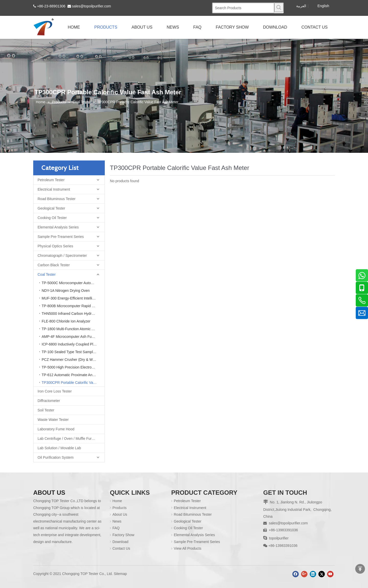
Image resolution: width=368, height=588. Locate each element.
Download (120, 542)
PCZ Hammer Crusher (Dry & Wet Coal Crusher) (73, 360)
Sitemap (120, 574)
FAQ (116, 528)
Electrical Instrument (54, 189)
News (117, 521)
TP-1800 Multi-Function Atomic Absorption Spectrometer (73, 329)
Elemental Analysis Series (58, 227)
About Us (120, 514)
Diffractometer (49, 401)
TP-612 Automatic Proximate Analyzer (72, 375)
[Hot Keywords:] (279, 7)
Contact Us (121, 548)
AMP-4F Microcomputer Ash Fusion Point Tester (73, 337)
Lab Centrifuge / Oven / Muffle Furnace (68, 439)
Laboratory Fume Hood (56, 429)
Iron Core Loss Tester (55, 391)
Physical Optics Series (55, 246)
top (360, 569)
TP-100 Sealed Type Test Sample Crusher (73, 352)
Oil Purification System (56, 457)
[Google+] (304, 574)
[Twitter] (322, 574)
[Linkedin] (313, 574)
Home (117, 501)
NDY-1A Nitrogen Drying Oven (66, 291)
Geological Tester (51, 208)
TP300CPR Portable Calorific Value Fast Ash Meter (73, 383)
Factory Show (123, 535)
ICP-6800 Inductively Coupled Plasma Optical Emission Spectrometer (73, 344)
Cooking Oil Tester (52, 218)
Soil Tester (46, 410)
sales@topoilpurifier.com (92, 6)
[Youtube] (330, 574)
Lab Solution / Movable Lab (59, 448)
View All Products (188, 548)
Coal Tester (47, 274)
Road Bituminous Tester (56, 199)
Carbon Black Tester (54, 265)
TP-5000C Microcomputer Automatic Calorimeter (73, 283)
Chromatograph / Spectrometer (62, 256)
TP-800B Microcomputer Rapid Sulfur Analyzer (73, 306)
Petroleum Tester (51, 180)
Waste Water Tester (53, 420)
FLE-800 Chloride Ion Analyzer (66, 321)
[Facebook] (296, 574)
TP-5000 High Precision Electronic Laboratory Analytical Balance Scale (73, 367)
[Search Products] (243, 8)
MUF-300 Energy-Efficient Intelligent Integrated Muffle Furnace (73, 298)
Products (119, 508)
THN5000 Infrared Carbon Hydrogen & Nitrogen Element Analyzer (73, 314)
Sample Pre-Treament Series (61, 237)
